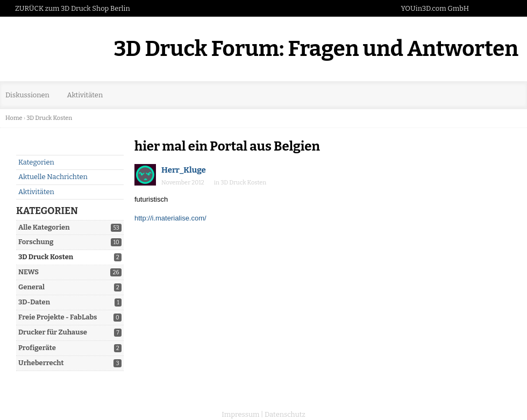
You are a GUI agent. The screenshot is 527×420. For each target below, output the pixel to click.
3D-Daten (34, 302)
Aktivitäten (85, 95)
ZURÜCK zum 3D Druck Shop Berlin (73, 8)
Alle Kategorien (44, 227)
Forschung (36, 242)
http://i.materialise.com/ (170, 218)
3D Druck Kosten (46, 257)
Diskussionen (27, 95)
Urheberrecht (41, 363)
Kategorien (36, 162)
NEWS (29, 272)
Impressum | (242, 414)
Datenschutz (285, 414)
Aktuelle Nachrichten (53, 177)
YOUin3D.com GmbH (435, 8)
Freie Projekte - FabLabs (58, 317)
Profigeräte (37, 348)
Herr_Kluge (184, 170)
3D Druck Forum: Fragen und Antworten (316, 49)
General (31, 287)
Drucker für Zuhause (53, 332)
